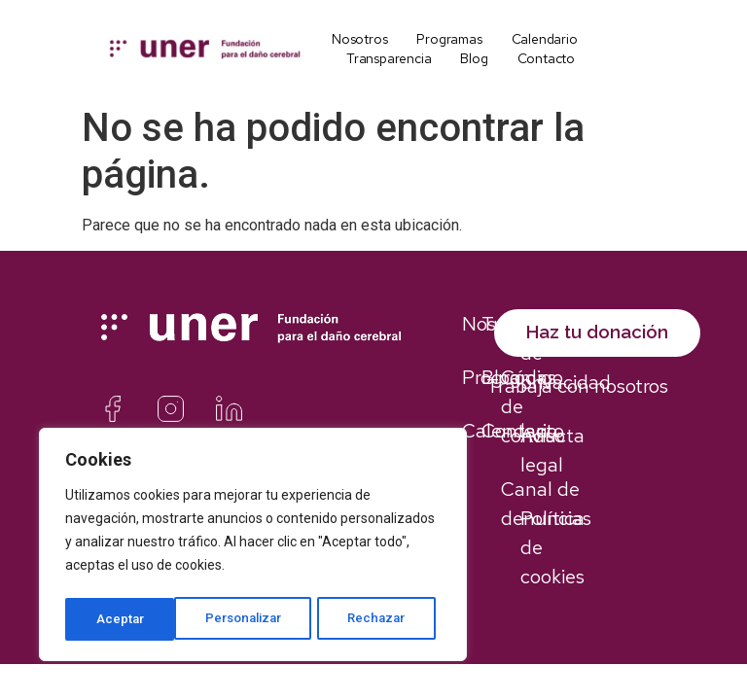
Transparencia (389, 58)
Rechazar (270, 619)
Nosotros (359, 39)
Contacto (546, 58)
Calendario (545, 39)
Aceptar (389, 619)
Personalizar (134, 619)
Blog (474, 58)
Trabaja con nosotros (577, 406)
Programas (449, 39)
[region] (253, 547)
